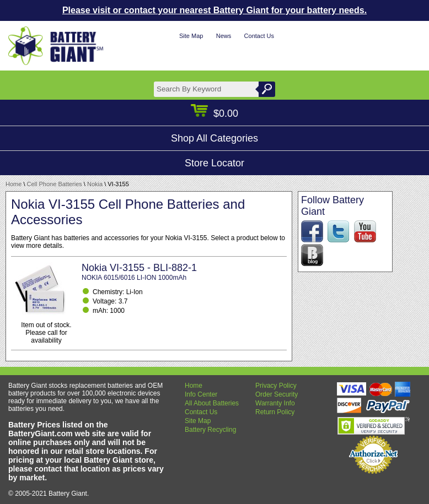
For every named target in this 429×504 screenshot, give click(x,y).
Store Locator (214, 163)
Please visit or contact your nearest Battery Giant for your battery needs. (214, 10)
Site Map (191, 36)
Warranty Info (275, 403)
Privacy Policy (276, 386)
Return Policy (275, 412)
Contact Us (259, 36)
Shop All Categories (214, 138)
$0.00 (214, 113)
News (224, 36)
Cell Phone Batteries (55, 184)
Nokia (95, 184)
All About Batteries (212, 403)
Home (14, 184)
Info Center (201, 394)
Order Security (277, 394)
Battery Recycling (210, 430)
